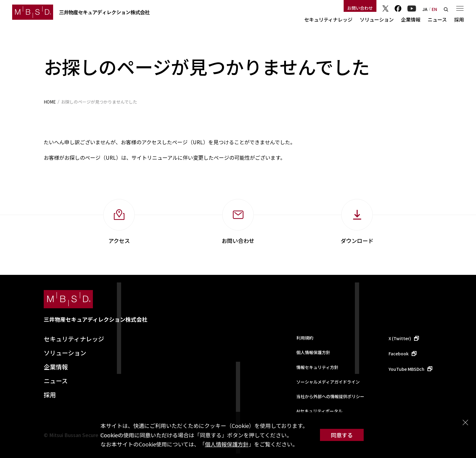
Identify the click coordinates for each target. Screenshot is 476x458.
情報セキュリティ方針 (317, 367)
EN (434, 9)
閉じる (465, 422)
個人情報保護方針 (227, 444)
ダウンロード (357, 241)
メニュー (460, 8)
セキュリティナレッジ (328, 19)
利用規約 (305, 338)
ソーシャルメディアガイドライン (328, 382)
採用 (459, 19)
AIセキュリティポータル (319, 411)
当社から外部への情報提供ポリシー (330, 396)
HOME (50, 102)
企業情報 (411, 19)
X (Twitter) (400, 338)
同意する (342, 435)
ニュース (437, 19)
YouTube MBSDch (406, 369)
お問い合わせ (360, 8)
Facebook (398, 9)
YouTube (412, 9)
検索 (446, 9)
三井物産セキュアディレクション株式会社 (95, 319)
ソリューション (377, 19)
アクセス (119, 241)
